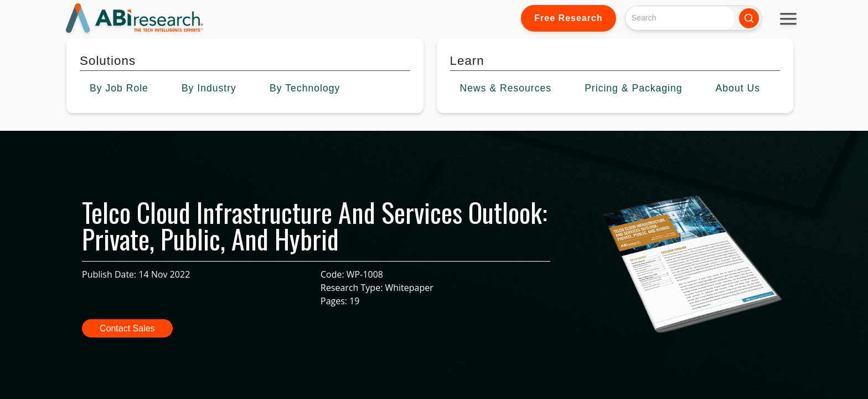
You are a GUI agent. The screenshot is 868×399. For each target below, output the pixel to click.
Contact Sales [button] (127, 328)
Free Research (568, 18)
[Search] (680, 18)
